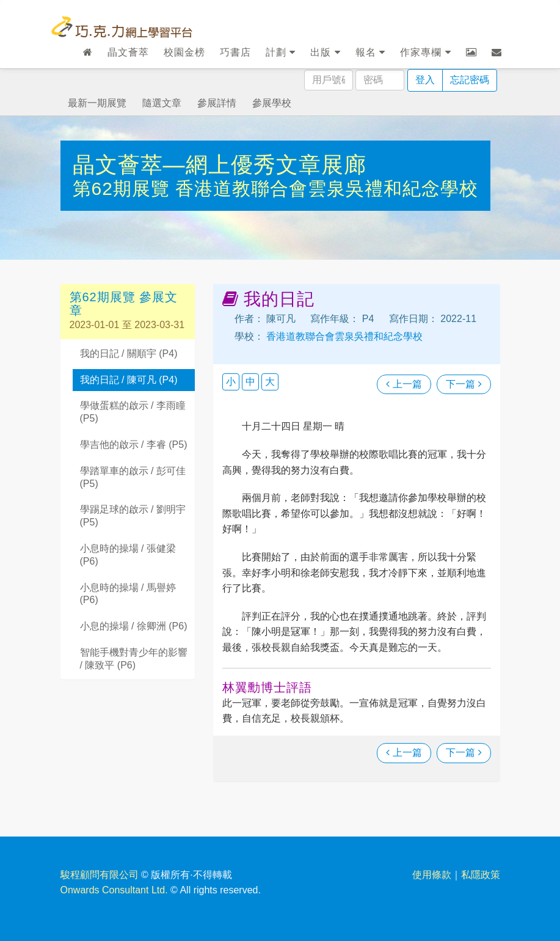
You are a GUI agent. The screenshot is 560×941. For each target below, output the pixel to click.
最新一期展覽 (97, 103)
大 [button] (270, 382)
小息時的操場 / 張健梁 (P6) (128, 555)
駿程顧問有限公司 (100, 875)
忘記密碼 (470, 80)
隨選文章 (162, 103)
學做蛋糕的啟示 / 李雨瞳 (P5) (133, 412)
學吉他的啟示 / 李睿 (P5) (134, 445)
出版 (325, 52)
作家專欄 (425, 52)
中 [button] (250, 382)
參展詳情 (217, 103)
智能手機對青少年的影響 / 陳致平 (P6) (134, 659)
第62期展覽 (124, 189)
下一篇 (464, 384)
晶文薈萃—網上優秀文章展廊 (220, 165)
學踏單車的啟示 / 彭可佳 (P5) (133, 477)
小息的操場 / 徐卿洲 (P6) (134, 626)
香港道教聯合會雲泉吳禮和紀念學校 (327, 189)
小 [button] (231, 382)
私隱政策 (481, 875)
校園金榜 (184, 52)
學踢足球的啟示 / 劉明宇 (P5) (133, 516)
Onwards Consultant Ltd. (114, 890)
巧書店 (235, 52)
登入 (425, 80)
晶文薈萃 (128, 52)
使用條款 (432, 875)
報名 (370, 52)
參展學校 (272, 103)
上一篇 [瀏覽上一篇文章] (404, 384)
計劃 (281, 52)
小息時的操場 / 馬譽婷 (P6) (128, 594)
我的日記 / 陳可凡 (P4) (129, 380)
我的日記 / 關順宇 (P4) (129, 353)
